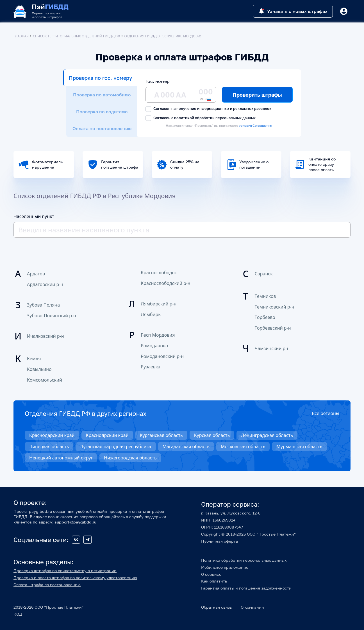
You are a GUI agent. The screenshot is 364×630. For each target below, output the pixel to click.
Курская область (212, 435)
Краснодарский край (52, 435)
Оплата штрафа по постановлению (47, 585)
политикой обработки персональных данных (215, 118)
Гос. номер (158, 81)
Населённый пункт (34, 216)
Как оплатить (214, 581)
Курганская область (161, 435)
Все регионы (326, 413)
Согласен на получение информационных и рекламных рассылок (209, 109)
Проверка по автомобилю (102, 95)
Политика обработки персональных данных (244, 560)
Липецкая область (49, 447)
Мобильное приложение (225, 567)
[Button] (344, 11)
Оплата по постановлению (102, 128)
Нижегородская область (130, 458)
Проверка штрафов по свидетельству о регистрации (65, 571)
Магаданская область (186, 447)
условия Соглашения (255, 125)
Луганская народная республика (116, 447)
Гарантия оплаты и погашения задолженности (246, 588)
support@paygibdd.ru (75, 522)
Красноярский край (107, 435)
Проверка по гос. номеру (100, 78)
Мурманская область (299, 447)
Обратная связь (216, 607)
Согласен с (201, 118)
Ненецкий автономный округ (61, 458)
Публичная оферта (219, 541)
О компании (252, 607)
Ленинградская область (267, 435)
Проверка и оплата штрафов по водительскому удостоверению (75, 578)
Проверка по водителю (102, 112)
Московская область (243, 447)
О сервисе (211, 574)
